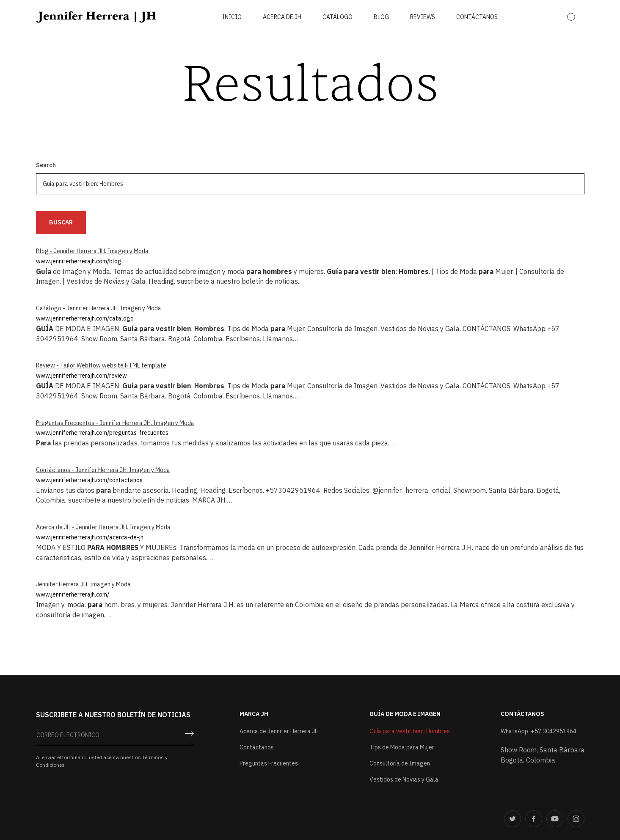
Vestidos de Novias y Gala (404, 779)
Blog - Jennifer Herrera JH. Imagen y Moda (92, 251)
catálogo (338, 17)
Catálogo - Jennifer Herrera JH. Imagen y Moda (99, 308)
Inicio (232, 17)
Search (46, 165)
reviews (423, 17)
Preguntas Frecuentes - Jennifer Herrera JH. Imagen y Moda (115, 423)
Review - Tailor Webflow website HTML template (101, 365)
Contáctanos (257, 747)
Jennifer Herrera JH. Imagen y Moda (83, 584)
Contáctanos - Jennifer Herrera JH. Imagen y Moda (103, 470)
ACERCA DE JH (282, 17)
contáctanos (477, 17)
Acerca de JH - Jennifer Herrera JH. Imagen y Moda (103, 527)
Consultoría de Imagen (400, 763)
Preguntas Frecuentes (269, 763)
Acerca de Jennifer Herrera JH (279, 731)
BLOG (381, 17)
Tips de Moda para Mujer (402, 747)
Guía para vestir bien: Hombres (410, 731)
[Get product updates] (115, 737)
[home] (96, 17)
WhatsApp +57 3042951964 (539, 731)
